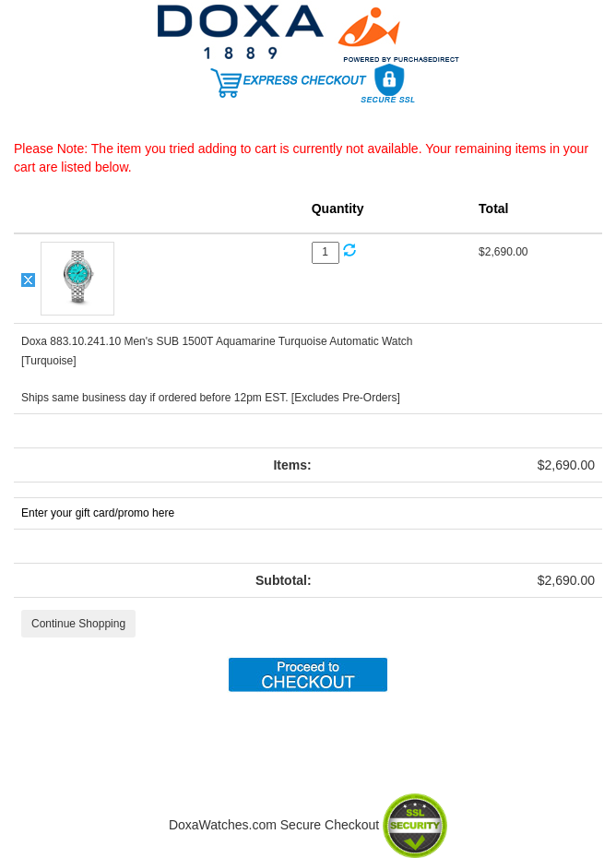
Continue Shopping (78, 624)
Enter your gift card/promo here (98, 513)
